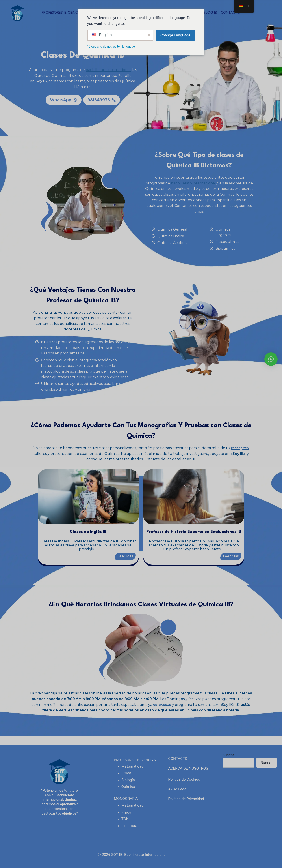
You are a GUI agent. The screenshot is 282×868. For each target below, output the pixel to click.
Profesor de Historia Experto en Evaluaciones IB (185, 534)
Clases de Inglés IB (98, 532)
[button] (271, 359)
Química (128, 787)
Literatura (129, 826)
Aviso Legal (178, 789)
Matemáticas (132, 766)
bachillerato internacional (108, 70)
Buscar (228, 755)
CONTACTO (231, 13)
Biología (128, 780)
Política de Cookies (184, 779)
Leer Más (124, 557)
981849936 (162, 714)
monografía (240, 448)
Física (126, 773)
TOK (125, 819)
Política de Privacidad (186, 799)
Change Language (175, 35)
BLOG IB (210, 13)
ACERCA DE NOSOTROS (188, 768)
